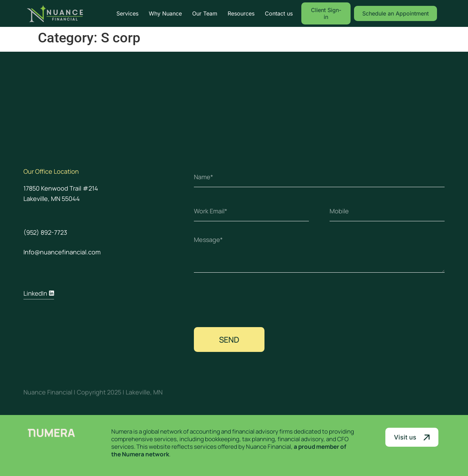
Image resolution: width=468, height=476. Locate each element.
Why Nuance (165, 13)
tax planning (258, 439)
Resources (241, 13)
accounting (205, 431)
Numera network (145, 454)
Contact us (279, 13)
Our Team (205, 13)
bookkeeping (222, 439)
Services (127, 13)
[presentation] (246, 300)
